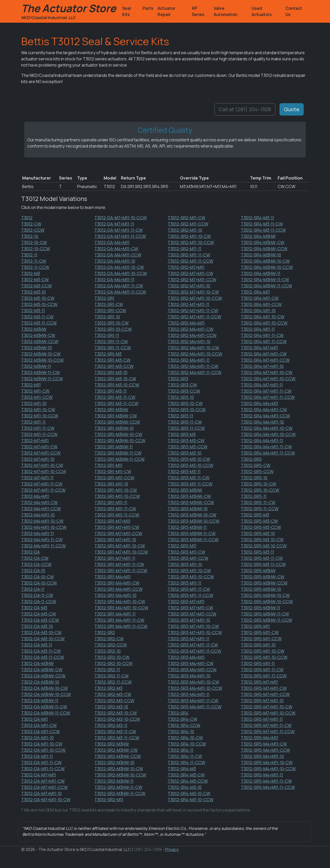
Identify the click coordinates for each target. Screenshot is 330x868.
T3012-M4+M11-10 (38, 515)
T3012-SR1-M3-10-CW (115, 379)
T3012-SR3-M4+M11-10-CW (193, 682)
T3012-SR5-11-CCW (260, 509)
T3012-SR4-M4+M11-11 (262, 441)
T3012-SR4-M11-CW (260, 298)
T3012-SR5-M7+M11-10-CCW (268, 713)
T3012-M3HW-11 (36, 366)
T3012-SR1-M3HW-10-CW (118, 434)
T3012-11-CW (34, 261)
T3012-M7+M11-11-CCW (43, 490)
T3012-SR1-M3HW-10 (114, 428)
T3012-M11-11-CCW (39, 434)
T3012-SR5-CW (256, 465)
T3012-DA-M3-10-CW (41, 632)
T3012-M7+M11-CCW (41, 453)
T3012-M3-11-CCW (39, 323)
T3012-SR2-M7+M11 (186, 267)
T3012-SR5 (251, 459)
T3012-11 (29, 255)
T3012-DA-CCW (36, 564)
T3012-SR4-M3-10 (185, 787)
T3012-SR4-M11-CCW (261, 304)
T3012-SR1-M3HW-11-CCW (119, 459)
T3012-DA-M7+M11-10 (41, 793)
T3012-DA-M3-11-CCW (43, 657)
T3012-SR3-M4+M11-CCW (192, 670)
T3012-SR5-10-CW (258, 484)
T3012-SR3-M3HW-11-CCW (193, 540)
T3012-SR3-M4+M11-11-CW (193, 701)
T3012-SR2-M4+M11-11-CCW (195, 372)
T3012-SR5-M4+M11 (259, 738)
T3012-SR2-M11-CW (186, 218)
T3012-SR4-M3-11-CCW (263, 230)
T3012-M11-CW (35, 391)
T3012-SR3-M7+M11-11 (188, 639)
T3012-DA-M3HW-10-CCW (46, 694)
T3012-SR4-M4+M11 (259, 403)
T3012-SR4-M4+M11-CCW (265, 416)
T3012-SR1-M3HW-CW (116, 416)
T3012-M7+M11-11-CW (42, 484)
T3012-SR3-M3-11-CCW (190, 484)
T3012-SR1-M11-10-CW (116, 490)
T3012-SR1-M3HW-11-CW (118, 453)
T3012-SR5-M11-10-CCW (264, 657)
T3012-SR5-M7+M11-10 (262, 701)
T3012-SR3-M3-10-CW (189, 459)
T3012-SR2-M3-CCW (114, 701)
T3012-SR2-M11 (109, 800)
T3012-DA (30, 552)
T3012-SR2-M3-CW (113, 694)
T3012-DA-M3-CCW (40, 620)
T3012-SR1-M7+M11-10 (115, 540)
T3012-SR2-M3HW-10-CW (119, 769)
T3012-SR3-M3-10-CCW (190, 465)
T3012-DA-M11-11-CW (41, 762)
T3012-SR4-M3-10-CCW (191, 800)
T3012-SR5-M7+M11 (259, 682)
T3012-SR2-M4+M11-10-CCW (195, 354)
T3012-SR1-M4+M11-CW (117, 583)
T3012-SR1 (104, 298)
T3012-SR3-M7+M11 (186, 602)
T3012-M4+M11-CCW (41, 509)
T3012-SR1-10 (107, 317)
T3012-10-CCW (36, 249)
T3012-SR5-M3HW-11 (261, 608)
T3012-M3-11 (33, 311)
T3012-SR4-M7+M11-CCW (265, 360)
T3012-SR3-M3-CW (186, 441)
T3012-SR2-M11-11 (184, 249)
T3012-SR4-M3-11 (257, 218)
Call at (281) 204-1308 (245, 109)
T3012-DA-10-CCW (39, 583)
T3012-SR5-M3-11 (257, 552)
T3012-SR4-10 (181, 732)
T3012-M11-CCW (37, 397)
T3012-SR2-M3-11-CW (115, 732)
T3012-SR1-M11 (108, 465)
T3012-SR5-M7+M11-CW (264, 688)
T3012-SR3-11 (180, 416)
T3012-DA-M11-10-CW (42, 744)
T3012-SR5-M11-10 (258, 645)
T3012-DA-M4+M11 (112, 242)
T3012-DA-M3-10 (37, 626)
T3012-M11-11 (33, 422)
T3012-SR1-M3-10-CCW (117, 385)
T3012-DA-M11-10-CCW (43, 750)
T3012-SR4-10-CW (185, 738)
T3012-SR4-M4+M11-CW (264, 410)
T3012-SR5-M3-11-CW (262, 558)
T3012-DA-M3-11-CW (41, 651)
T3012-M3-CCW (36, 286)
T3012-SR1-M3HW (111, 410)
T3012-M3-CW (35, 280)
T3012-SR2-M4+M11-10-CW (193, 348)
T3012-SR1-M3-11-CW (115, 397)
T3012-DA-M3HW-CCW (43, 676)
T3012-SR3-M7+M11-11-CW (193, 645)
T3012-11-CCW (35, 267)
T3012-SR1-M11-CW (113, 472)
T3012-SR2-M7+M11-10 (189, 286)
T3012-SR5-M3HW (258, 571)
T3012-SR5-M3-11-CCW (263, 564)
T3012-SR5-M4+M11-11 (262, 775)
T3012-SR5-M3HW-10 (261, 589)
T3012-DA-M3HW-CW (42, 670)
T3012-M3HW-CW (38, 335)
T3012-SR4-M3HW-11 (261, 273)
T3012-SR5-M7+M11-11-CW (266, 725)
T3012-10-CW (34, 242)
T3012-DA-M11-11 (37, 756)
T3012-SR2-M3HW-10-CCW (120, 775)
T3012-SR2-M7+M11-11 (188, 304)
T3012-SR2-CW (109, 639)
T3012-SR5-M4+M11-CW (264, 744)
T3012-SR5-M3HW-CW (263, 577)
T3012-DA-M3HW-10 (40, 682)
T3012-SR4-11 (180, 750)
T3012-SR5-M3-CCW (261, 527)
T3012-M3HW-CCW (40, 342)
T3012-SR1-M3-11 (110, 391)
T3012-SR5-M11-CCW (261, 639)
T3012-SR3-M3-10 (184, 453)
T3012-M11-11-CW (38, 428)
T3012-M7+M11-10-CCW (44, 472)
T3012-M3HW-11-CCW (42, 379)
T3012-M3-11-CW (37, 317)
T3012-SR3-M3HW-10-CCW (193, 521)
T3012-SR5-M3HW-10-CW (265, 595)
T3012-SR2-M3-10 (111, 707)
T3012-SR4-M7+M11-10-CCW (268, 379)
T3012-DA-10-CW (38, 577)
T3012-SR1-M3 (108, 354)
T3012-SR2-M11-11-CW (189, 255)
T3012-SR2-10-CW (112, 657)
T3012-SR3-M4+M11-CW (191, 663)
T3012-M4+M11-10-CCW (44, 527)
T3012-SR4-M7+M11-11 (262, 385)
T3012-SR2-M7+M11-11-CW (193, 311)
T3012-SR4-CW (182, 719)
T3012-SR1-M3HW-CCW (117, 422)
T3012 (27, 218)
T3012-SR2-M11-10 (185, 230)
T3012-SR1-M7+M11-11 (115, 558)
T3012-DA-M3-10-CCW (43, 639)
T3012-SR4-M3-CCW (188, 781)
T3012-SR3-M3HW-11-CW (192, 533)
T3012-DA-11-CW (37, 595)
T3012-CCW (33, 230)
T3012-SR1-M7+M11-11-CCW (121, 571)
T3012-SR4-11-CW (185, 756)
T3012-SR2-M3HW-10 (114, 762)
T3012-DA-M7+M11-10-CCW (121, 218)
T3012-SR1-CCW (110, 311)
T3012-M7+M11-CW (39, 447)
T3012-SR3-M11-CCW (188, 558)
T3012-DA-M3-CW (39, 614)
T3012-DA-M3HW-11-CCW (46, 713)
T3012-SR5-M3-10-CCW (264, 546)
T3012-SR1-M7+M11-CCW (118, 533)
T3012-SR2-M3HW (112, 744)
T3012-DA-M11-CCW (40, 732)
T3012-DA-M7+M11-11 (114, 224)
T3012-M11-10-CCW (40, 416)
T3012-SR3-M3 (182, 434)
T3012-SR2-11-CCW (113, 682)
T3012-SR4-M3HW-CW (263, 242)
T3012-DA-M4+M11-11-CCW (120, 292)
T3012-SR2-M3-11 (111, 725)
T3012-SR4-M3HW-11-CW (265, 280)
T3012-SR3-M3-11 (184, 472)
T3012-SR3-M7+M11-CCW (192, 614)
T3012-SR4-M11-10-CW (263, 317)
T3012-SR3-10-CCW (187, 410)
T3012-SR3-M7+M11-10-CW (193, 626)
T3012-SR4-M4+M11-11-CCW (268, 453)
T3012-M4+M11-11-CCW (43, 546)
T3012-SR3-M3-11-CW (188, 478)
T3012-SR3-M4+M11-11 (189, 694)
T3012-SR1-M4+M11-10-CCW (121, 608)
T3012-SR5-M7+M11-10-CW (267, 707)
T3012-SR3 (178, 379)
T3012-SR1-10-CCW (113, 329)
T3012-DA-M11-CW (39, 725)
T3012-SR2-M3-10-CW (116, 713)
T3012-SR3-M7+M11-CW (190, 608)
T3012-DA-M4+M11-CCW (118, 255)
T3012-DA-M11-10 (37, 738)
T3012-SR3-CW (182, 385)
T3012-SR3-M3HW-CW (189, 496)
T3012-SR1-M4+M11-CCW (118, 589)
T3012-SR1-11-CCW (113, 348)
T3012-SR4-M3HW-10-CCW (267, 267)
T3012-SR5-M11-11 (258, 663)
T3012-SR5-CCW (257, 472)
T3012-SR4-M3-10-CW (189, 793)
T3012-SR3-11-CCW (186, 428)
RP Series (198, 11)
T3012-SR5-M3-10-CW (262, 540)
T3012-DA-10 (33, 571)
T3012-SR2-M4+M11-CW (191, 329)
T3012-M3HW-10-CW (41, 354)
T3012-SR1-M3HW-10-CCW (120, 441)
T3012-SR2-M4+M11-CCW (192, 335)
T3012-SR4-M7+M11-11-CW (266, 391)
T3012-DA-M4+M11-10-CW (119, 267)
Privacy (172, 849)
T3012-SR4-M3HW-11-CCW (266, 286)
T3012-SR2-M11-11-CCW (190, 261)
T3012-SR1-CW (109, 304)
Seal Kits (127, 11)
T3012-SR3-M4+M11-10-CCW (195, 688)
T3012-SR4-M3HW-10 (261, 255)
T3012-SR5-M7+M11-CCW (265, 694)
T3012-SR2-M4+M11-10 (189, 342)
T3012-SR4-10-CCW (187, 744)
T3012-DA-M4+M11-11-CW (119, 286)
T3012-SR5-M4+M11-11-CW (266, 781)
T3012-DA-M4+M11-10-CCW (121, 273)
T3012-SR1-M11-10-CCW (117, 496)
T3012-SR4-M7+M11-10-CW (267, 372)
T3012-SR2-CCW (111, 645)
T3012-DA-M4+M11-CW (116, 249)
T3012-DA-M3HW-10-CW (44, 688)
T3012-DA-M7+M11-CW (43, 781)
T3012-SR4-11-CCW (186, 762)
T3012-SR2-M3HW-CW (116, 750)
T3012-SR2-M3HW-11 (114, 781)
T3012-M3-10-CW (38, 298)
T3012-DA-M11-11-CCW (43, 769)
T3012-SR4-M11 (255, 292)
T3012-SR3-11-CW (185, 422)
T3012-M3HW (34, 329)
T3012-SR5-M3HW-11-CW (265, 614)
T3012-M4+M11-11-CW (42, 540)
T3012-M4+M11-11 (38, 533)
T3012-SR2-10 (108, 651)
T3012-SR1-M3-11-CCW (116, 403)
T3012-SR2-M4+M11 (186, 323)
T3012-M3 (31, 273)
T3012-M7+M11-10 (38, 459)
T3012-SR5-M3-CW (259, 521)
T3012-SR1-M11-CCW (114, 478)
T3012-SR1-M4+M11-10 (115, 595)
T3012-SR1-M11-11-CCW (117, 515)
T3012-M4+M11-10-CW (42, 521)
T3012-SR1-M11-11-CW (115, 509)
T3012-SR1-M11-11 (111, 502)
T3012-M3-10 (33, 292)
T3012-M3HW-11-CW (40, 372)
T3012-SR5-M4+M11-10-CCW (268, 769)
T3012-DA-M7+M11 (39, 775)
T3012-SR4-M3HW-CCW (264, 249)
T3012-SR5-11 (254, 496)
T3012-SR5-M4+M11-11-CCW (268, 787)
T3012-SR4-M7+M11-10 (262, 366)
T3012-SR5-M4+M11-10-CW (267, 762)
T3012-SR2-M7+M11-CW (190, 273)
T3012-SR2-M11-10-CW (189, 236)
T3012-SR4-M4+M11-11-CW (266, 447)
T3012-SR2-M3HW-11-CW (118, 787)
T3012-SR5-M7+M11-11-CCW (268, 732)
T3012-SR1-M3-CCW (114, 366)
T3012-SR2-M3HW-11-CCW (120, 793)
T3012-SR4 (178, 713)
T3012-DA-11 (33, 589)
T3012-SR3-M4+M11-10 (189, 676)
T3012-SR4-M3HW (258, 236)
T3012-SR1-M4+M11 (113, 577)
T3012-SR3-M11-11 (184, 583)
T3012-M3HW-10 (36, 348)
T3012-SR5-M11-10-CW (263, 651)
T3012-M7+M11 (35, 441)
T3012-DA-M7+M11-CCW (44, 787)
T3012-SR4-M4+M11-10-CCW (268, 434)
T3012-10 (30, 236)
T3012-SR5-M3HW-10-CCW (267, 602)
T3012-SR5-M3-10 (258, 533)
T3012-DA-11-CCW (39, 602)
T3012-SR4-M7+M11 (259, 348)
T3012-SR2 (105, 632)
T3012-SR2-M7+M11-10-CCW (195, 298)
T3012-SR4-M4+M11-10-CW (267, 428)
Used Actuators (262, 11)
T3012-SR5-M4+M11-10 (262, 756)
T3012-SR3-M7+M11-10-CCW (195, 632)
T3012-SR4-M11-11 (258, 329)
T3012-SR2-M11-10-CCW (191, 242)
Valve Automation (226, 11)
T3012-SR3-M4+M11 (186, 657)
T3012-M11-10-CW (38, 410)
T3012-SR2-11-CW (112, 676)
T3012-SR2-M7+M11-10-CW (193, 292)
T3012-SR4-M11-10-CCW (264, 323)
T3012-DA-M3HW (37, 663)
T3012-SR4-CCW (184, 725)
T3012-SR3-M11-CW (186, 552)
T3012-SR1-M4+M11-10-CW (120, 602)
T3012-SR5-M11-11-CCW (264, 676)
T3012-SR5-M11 (255, 626)
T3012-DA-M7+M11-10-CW (46, 800)
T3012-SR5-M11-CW (260, 632)
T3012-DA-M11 (35, 719)
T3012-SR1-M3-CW (112, 360)
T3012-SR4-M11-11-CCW (264, 342)
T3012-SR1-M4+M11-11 (115, 614)
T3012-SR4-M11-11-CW (262, 335)
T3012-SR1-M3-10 (111, 372)
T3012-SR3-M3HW (185, 490)
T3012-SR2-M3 (108, 688)
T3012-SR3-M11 (182, 546)
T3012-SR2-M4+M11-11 (189, 360)
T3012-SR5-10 (254, 478)
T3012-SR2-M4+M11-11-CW (193, 366)
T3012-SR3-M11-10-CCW (191, 577)
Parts (148, 8)
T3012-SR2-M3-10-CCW (117, 719)
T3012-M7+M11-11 (37, 478)
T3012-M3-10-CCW (39, 304)
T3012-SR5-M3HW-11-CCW (266, 620)
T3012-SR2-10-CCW (113, 663)
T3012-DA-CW (35, 558)
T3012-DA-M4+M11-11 (114, 280)
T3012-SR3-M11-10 (185, 564)
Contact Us (294, 11)
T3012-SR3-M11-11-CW (189, 589)
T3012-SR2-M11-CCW (188, 224)
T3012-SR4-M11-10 (258, 311)
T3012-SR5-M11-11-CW (262, 670)
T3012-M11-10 (34, 403)
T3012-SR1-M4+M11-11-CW (119, 620)
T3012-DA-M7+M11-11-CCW (120, 236)
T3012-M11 (31, 385)
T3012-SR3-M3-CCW (188, 447)
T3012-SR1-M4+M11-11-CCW (121, 626)
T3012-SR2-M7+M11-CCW (192, 280)
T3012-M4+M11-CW (39, 502)
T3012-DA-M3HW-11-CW (44, 707)
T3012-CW (31, 224)
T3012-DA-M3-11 (37, 645)
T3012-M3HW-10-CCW (42, 360)
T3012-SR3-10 (181, 397)
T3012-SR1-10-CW (112, 323)
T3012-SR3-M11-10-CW (189, 571)
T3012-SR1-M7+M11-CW (117, 527)
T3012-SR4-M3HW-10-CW (265, 261)
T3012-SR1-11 (107, 335)
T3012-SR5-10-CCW (260, 490)
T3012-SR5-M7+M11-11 (262, 719)
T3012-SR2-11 (107, 670)
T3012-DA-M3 (34, 608)
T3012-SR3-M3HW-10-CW (192, 515)
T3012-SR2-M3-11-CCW (117, 738)
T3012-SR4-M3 (182, 769)
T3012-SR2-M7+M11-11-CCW (194, 317)
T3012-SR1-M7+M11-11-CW (119, 564)
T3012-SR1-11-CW (111, 342)
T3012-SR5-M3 (255, 515)
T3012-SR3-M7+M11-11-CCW (194, 651)
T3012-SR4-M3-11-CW (262, 224)
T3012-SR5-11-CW (258, 502)
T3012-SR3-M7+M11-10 (189, 620)
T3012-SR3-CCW (184, 391)
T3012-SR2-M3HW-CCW (118, 756)
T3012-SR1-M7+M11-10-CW (120, 546)
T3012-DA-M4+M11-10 (115, 261)
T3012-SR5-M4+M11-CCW (265, 750)
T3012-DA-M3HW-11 (40, 701)
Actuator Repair (166, 11)
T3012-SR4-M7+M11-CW (264, 354)
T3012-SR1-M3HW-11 (114, 447)
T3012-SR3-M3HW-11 (187, 527)
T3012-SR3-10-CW (185, 403)
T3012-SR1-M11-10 (111, 484)
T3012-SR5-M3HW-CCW (264, 583)
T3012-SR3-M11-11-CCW (190, 595)
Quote (292, 109)
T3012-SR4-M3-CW (186, 775)
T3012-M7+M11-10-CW (42, 465)
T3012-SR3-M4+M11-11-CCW (195, 707)
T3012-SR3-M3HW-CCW (191, 502)
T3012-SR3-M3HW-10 (188, 509)
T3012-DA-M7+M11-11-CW (119, 230)
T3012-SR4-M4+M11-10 (262, 422)
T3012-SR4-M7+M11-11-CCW (268, 397)
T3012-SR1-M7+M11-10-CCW (121, 552)
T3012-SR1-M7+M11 (112, 521)
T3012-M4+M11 (35, 496)
